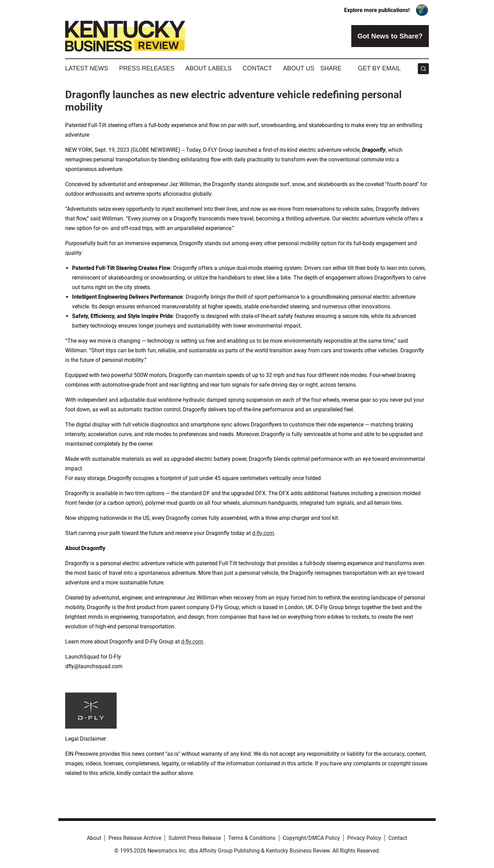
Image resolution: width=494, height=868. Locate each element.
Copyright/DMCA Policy (311, 838)
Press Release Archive (135, 838)
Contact (257, 68)
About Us (299, 68)
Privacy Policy (364, 838)
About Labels (208, 68)
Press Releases (147, 68)
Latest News (87, 68)
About (94, 838)
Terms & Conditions (252, 838)
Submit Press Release (195, 838)
